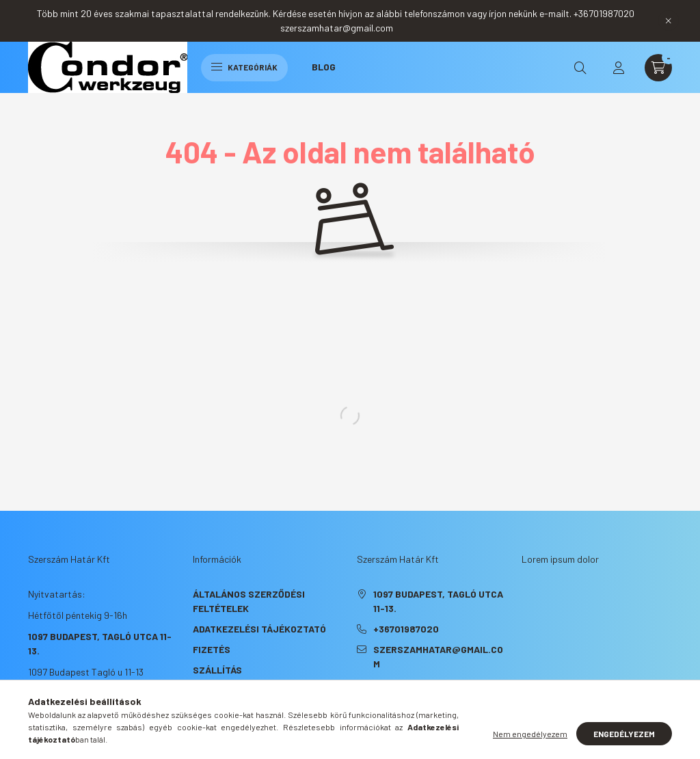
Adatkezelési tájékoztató (259, 629)
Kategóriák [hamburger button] (244, 67)
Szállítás (217, 670)
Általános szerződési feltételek (249, 601)
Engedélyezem (624, 734)
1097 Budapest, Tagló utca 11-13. (438, 601)
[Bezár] (669, 21)
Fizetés (212, 649)
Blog (324, 67)
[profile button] (619, 68)
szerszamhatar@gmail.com (438, 656)
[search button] (580, 68)
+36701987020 (406, 629)
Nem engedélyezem (530, 734)
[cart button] (658, 68)
